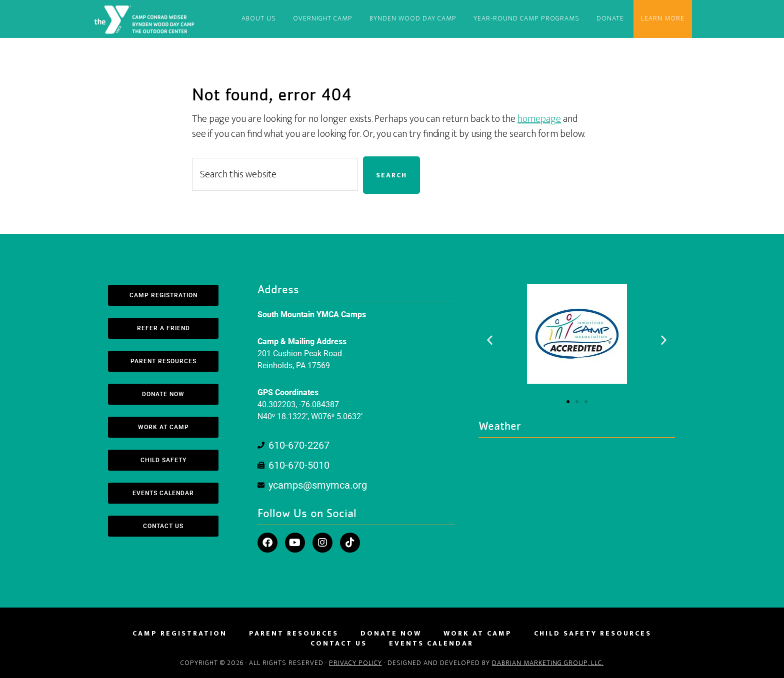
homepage (539, 119)
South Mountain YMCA (146, 19)
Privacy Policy (355, 663)
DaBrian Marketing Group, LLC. (548, 663)
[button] (490, 339)
